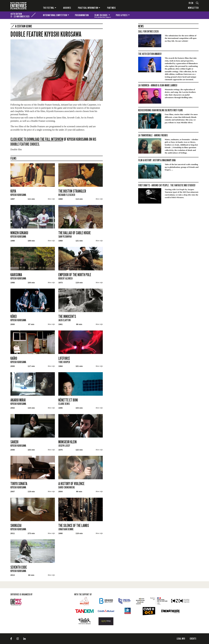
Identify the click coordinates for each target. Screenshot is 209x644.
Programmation (82, 15)
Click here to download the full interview (37, 139)
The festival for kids (195, 15)
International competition (55, 15)
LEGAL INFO (181, 639)
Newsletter (193, 8)
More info (51, 199)
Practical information (88, 8)
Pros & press (122, 15)
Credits (193, 639)
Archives (67, 8)
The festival (49, 8)
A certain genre (24, 26)
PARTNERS (111, 8)
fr (190, 3)
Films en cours (103, 16)
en (192, 3)
